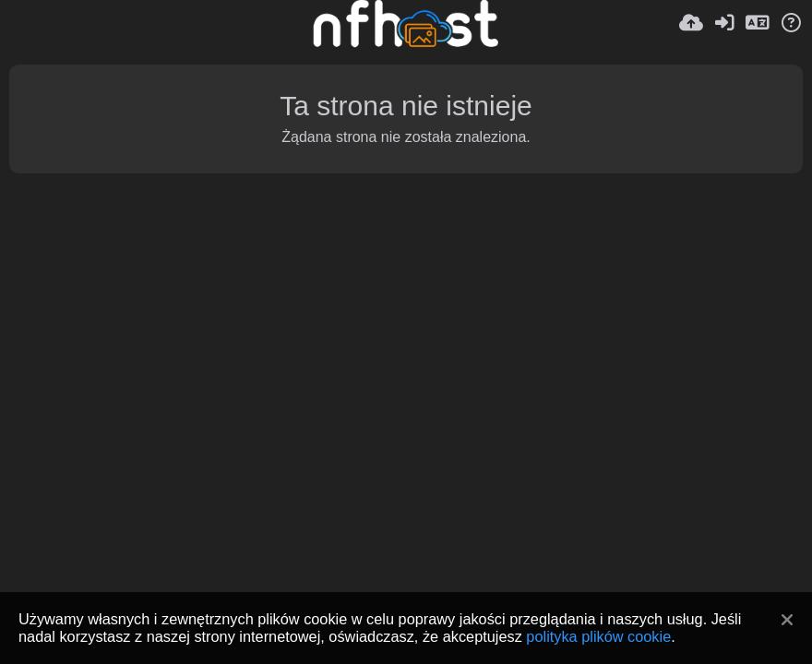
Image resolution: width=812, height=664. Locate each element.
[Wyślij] (691, 23)
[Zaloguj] (724, 23)
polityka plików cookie (598, 636)
